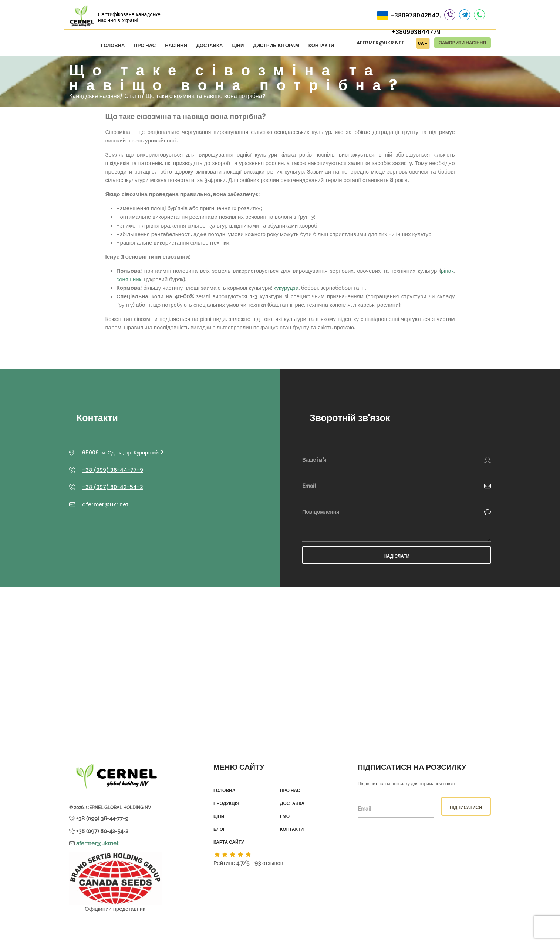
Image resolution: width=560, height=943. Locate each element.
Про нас (145, 45)
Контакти (321, 45)
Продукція (226, 803)
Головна (113, 45)
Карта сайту (229, 842)
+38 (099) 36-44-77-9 (113, 470)
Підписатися (466, 807)
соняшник (129, 279)
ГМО (285, 816)
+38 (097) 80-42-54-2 (113, 487)
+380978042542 (415, 15)
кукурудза (286, 288)
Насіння (176, 45)
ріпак (447, 271)
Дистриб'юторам (276, 45)
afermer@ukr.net (381, 43)
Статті (133, 96)
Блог (220, 829)
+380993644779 (416, 32)
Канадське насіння (95, 96)
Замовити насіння (463, 43)
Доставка (210, 45)
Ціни (238, 45)
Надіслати (397, 556)
